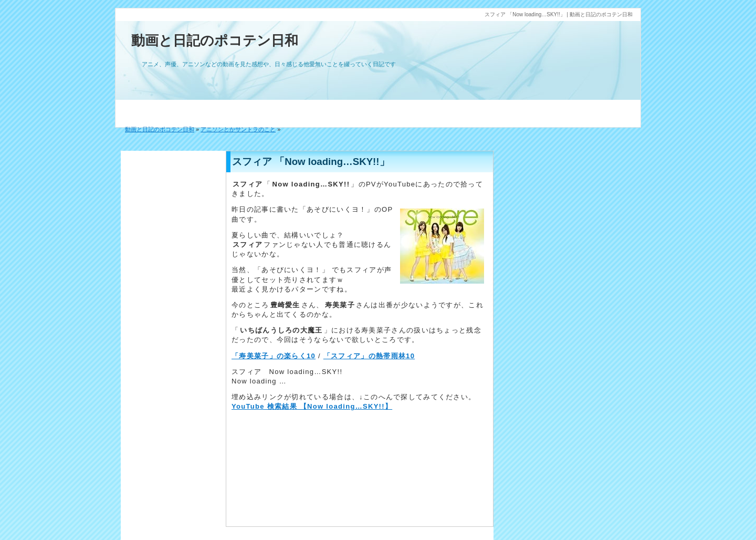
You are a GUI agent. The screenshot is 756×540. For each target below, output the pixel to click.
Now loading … (259, 381)
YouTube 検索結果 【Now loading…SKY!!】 (312, 406)
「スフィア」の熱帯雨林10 (369, 356)
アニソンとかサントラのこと (238, 129)
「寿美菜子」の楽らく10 (274, 356)
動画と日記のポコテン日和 (215, 40)
